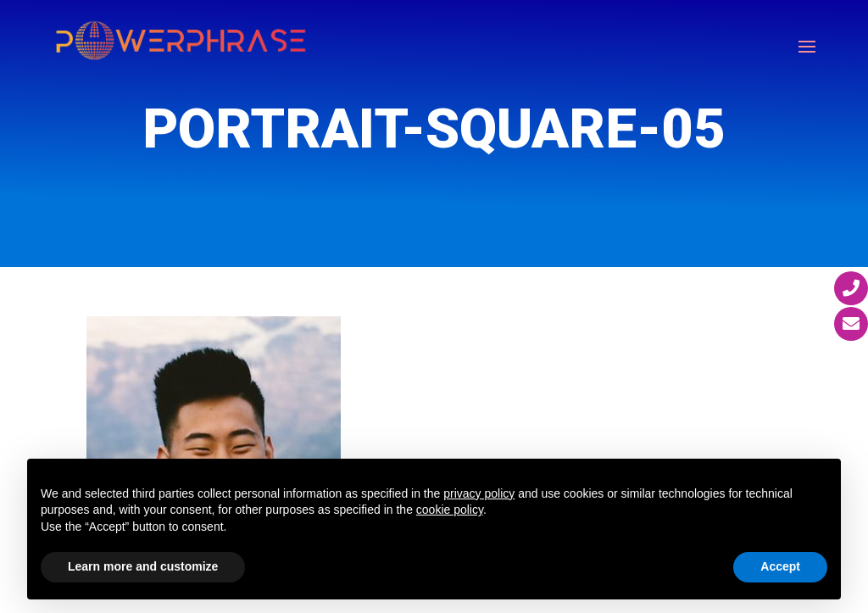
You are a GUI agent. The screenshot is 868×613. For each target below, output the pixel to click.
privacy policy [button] (479, 493)
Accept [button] (780, 566)
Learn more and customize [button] (143, 566)
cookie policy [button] (450, 510)
